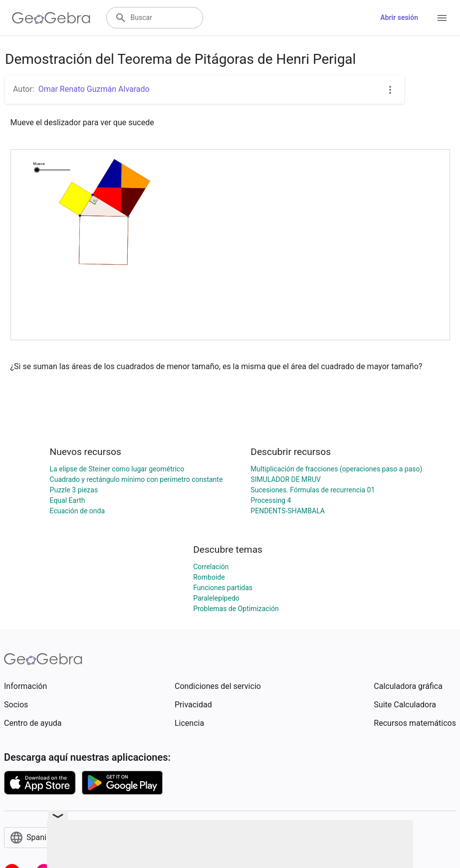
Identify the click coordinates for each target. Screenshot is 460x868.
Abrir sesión (399, 17)
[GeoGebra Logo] (51, 18)
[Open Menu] (442, 18)
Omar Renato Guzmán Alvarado (94, 89)
